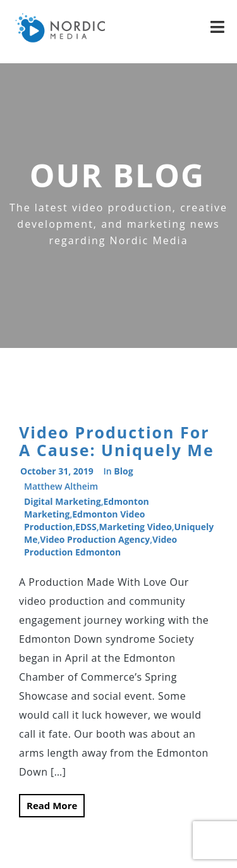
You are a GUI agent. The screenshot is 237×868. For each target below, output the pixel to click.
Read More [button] (52, 805)
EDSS (86, 527)
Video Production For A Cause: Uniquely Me (117, 441)
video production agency (95, 539)
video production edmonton (100, 546)
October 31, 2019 (57, 471)
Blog (123, 471)
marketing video (136, 527)
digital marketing (63, 501)
